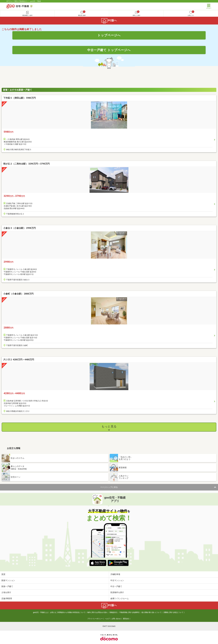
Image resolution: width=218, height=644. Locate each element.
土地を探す (6, 592)
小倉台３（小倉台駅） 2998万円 (20, 228)
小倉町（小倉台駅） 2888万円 (18, 294)
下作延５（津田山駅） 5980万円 (20, 98)
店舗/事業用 (7, 598)
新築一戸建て (7, 586)
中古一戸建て (116, 586)
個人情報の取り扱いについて (151, 612)
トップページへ (109, 35)
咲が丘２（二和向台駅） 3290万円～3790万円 (26, 164)
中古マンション (117, 580)
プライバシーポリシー (95, 619)
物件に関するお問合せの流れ (97, 612)
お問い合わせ (116, 619)
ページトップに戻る (109, 487)
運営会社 (126, 619)
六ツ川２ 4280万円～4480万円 (19, 360)
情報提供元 (113, 612)
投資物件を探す (117, 592)
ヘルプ (107, 619)
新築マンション (8, 580)
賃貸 (3, 574)
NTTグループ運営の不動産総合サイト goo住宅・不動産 (24, 1)
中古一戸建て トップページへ (109, 50)
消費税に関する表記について (173, 612)
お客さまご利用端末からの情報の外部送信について (67, 612)
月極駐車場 (115, 574)
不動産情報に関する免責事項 (129, 612)
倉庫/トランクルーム (120, 598)
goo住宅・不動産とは (40, 612)
